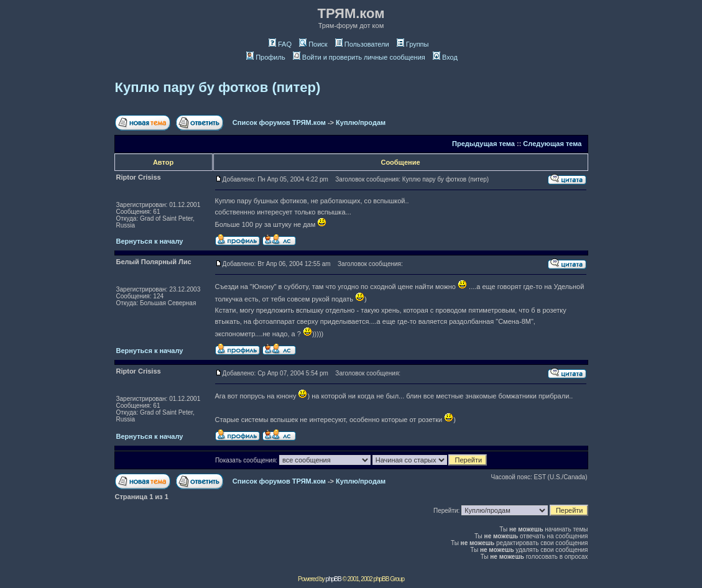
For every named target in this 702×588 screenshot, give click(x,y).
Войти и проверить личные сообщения (359, 57)
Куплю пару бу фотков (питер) (218, 87)
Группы (413, 44)
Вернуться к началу (150, 241)
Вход (445, 57)
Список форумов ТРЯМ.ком (279, 122)
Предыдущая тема (483, 144)
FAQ (280, 44)
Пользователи (362, 44)
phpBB (334, 579)
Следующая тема (552, 144)
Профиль (266, 57)
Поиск (313, 44)
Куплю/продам (361, 122)
